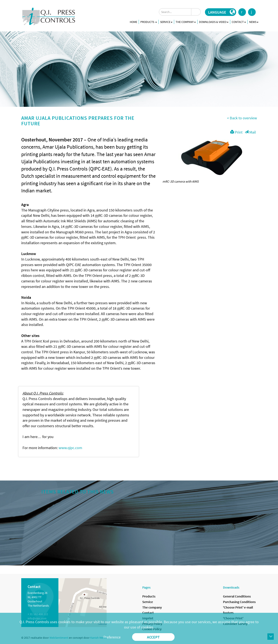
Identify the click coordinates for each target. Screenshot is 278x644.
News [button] (254, 22)
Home (133, 22)
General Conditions (237, 596)
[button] (221, 12)
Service (148, 602)
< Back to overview (242, 118)
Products (149, 22)
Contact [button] (239, 22)
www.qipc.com (70, 448)
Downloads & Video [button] (214, 22)
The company (152, 607)
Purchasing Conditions (239, 602)
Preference (112, 637)
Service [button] (166, 22)
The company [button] (186, 22)
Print (236, 132)
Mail (250, 132)
